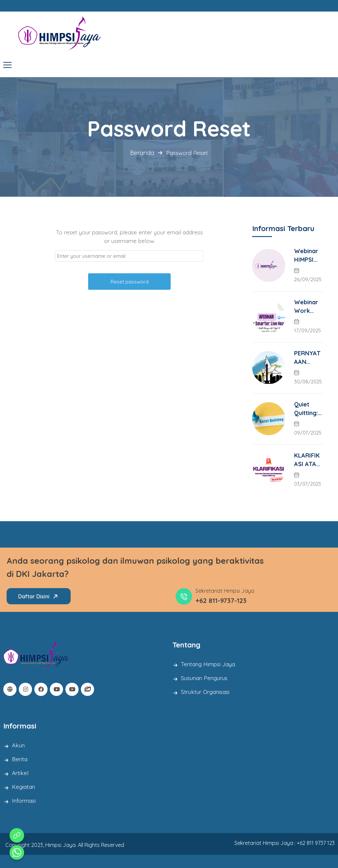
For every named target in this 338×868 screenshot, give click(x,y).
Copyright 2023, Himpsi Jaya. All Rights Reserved (65, 845)
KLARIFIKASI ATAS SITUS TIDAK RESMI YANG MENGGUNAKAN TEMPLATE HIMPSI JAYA (309, 460)
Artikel (20, 773)
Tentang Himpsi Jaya (208, 664)
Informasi (24, 801)
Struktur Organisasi (205, 692)
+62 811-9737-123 (221, 600)
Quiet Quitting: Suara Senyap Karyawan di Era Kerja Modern (308, 409)
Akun (18, 745)
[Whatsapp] (17, 853)
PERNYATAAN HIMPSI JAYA (307, 358)
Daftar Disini (39, 596)
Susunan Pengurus (204, 678)
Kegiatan (23, 787)
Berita (20, 759)
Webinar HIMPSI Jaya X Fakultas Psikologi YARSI (307, 256)
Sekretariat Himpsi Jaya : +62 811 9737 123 (285, 843)
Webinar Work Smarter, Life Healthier (307, 307)
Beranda (142, 153)
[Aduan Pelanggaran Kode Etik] (17, 835)
